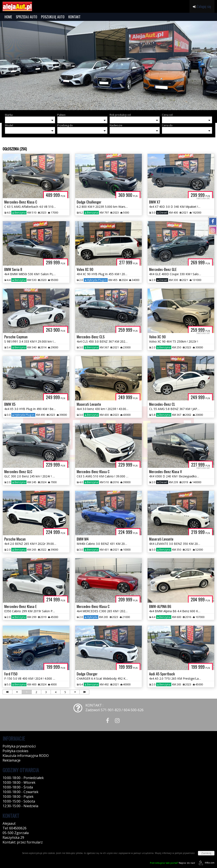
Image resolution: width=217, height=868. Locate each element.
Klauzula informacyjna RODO (26, 756)
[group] (108, 65)
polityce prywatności (185, 853)
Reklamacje (12, 760)
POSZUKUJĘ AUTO (53, 17)
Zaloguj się (202, 6)
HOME (8, 17)
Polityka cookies (15, 751)
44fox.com (206, 863)
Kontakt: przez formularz (23, 842)
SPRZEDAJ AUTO (26, 17)
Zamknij (206, 853)
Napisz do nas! (172, 863)
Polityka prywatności (19, 746)
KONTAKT (74, 17)
